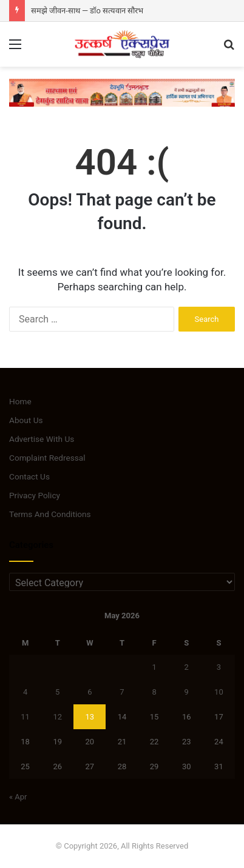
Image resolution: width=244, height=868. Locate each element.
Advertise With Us (42, 439)
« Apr (18, 797)
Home (20, 401)
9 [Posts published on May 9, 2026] (187, 692)
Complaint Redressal (47, 458)
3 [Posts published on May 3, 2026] (219, 667)
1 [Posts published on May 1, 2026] (154, 667)
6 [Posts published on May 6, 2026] (90, 692)
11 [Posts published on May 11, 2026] (25, 717)
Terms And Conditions (50, 514)
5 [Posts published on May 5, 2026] (57, 692)
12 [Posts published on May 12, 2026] (57, 717)
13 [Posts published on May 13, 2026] (90, 717)
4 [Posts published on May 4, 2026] (25, 692)
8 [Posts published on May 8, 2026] (154, 692)
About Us (26, 420)
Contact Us (29, 476)
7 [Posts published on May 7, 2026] (122, 692)
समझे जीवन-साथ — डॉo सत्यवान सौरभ (87, 11)
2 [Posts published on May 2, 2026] (187, 667)
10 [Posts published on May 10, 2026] (219, 692)
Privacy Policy (35, 495)
